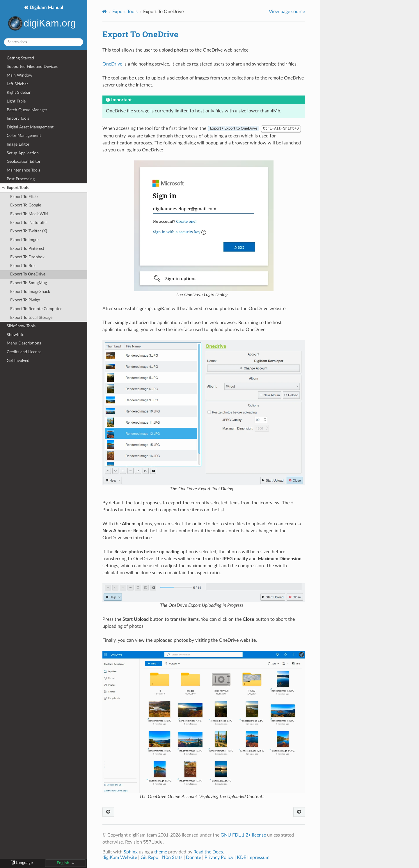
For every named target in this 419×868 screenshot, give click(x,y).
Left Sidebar (17, 84)
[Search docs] (44, 42)
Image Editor (18, 144)
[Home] (105, 12)
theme (161, 852)
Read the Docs (208, 852)
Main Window (19, 75)
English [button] (63, 863)
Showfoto (16, 335)
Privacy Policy (219, 858)
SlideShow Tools (21, 326)
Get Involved (18, 361)
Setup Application (23, 153)
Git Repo (149, 858)
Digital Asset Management (30, 127)
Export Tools (15, 188)
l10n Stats (172, 858)
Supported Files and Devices (32, 67)
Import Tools (18, 118)
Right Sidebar (19, 92)
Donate (193, 858)
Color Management (24, 136)
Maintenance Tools (23, 170)
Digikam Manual (44, 19)
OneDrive (112, 64)
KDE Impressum (253, 858)
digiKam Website (120, 858)
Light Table (16, 101)
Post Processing (21, 179)
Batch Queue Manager (27, 110)
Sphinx (131, 852)
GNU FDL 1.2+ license (243, 835)
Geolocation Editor (24, 161)
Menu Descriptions (24, 343)
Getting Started (20, 58)
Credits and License (24, 352)
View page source (287, 12)
